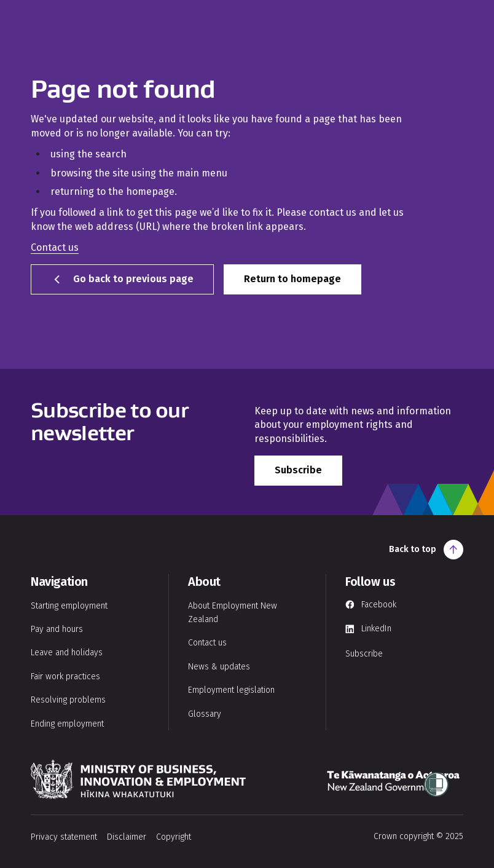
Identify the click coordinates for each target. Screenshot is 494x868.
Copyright (174, 837)
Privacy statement (64, 837)
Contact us (55, 247)
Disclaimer (127, 837)
